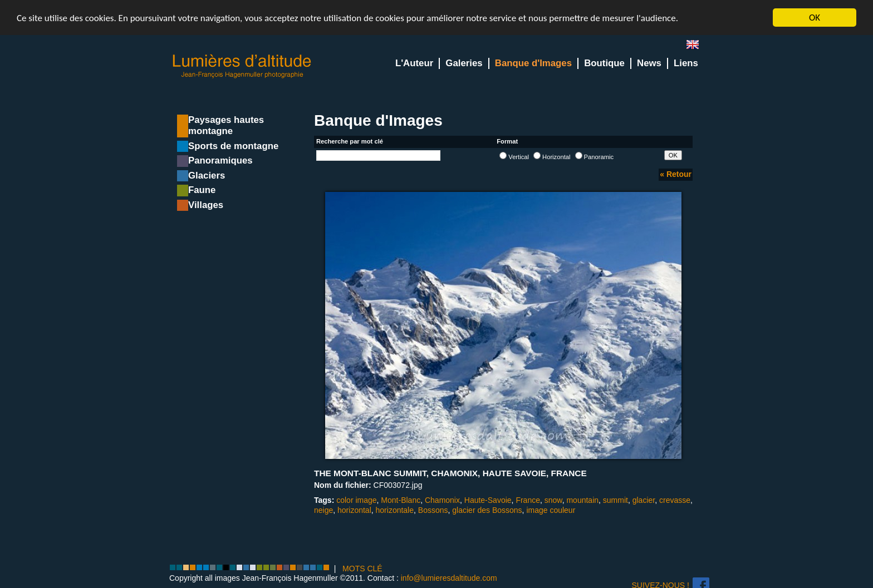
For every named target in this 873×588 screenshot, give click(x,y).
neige (323, 510)
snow (553, 500)
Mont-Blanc (401, 500)
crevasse (675, 500)
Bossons (433, 510)
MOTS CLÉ (362, 569)
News (649, 63)
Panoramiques (220, 160)
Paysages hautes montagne (226, 125)
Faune (202, 190)
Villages (206, 205)
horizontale (395, 510)
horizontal (354, 510)
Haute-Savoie (488, 500)
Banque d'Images (533, 63)
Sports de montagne (233, 146)
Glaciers (207, 176)
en (697, 47)
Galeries (464, 63)
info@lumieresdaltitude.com (449, 578)
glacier (644, 500)
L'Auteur (414, 63)
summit (615, 500)
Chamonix (442, 500)
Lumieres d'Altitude (242, 66)
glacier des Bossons (487, 510)
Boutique (604, 63)
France (528, 500)
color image (356, 500)
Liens (686, 63)
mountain (582, 500)
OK (815, 18)
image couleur (551, 510)
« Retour (676, 174)
